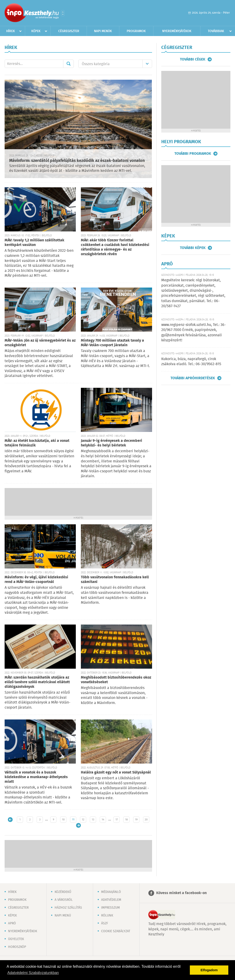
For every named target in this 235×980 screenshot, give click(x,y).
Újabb (10, 820)
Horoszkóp (17, 947)
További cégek (193, 59)
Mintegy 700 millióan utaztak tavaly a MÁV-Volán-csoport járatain (112, 343)
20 (146, 820)
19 (136, 820)
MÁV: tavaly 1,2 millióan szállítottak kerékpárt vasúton (34, 243)
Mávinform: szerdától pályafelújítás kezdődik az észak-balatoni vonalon (77, 161)
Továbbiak (216, 31)
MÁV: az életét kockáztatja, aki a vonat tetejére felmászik (37, 443)
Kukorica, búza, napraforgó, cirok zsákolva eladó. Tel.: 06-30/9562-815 (191, 362)
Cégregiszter (69, 31)
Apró (12, 923)
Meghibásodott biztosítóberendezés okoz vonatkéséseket (116, 680)
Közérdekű (63, 892)
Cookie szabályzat (116, 931)
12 (83, 820)
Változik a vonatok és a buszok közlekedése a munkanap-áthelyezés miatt (36, 777)
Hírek (11, 31)
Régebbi (78, 825)
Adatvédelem (111, 900)
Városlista (63, 13)
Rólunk (107, 916)
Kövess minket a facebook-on (181, 893)
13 (93, 820)
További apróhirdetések (193, 378)
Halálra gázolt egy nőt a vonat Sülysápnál (116, 772)
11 (73, 820)
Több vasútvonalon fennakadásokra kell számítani (115, 580)
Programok (136, 31)
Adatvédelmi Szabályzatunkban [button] (33, 973)
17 (117, 820)
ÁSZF (105, 923)
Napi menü (63, 916)
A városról (64, 900)
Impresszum (110, 908)
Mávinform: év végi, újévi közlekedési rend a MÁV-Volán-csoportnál (36, 580)
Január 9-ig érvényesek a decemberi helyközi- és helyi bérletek (112, 443)
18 (126, 820)
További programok (193, 154)
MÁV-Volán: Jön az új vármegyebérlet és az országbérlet (40, 343)
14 (103, 820)
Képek (36, 31)
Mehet (68, 64)
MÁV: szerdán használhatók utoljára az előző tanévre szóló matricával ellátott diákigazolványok (37, 682)
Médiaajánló (111, 892)
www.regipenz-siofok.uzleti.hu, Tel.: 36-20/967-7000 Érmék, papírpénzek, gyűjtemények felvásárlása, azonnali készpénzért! (194, 333)
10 (63, 820)
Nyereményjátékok (177, 31)
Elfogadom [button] (209, 970)
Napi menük (103, 31)
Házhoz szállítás (68, 908)
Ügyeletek (16, 939)
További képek (193, 248)
